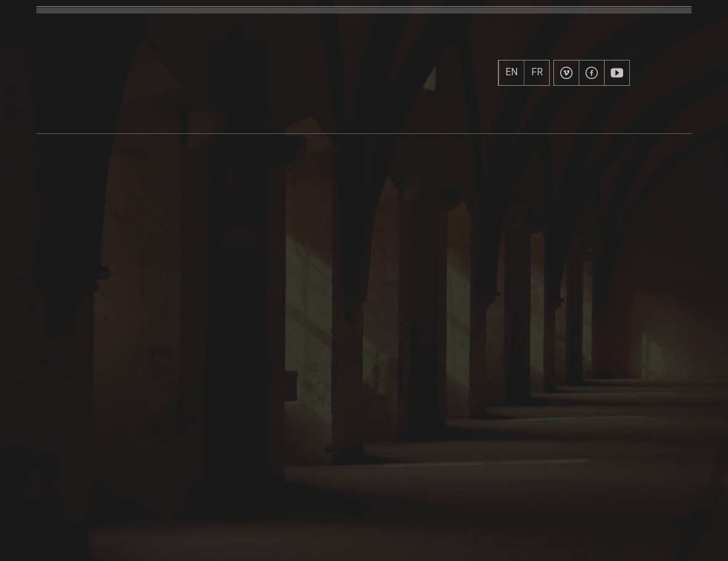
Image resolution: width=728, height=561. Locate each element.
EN (511, 73)
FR (537, 73)
